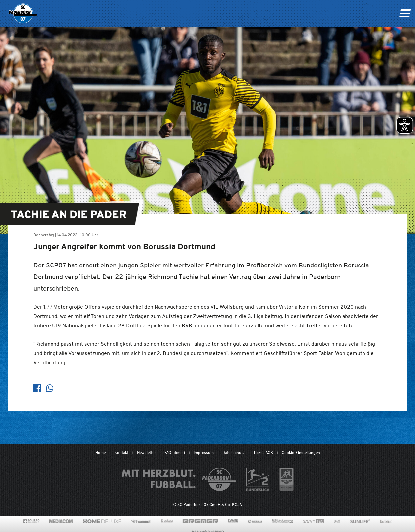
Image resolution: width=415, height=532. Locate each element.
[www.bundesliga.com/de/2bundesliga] (258, 479)
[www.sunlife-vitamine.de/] (360, 521)
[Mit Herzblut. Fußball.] (179, 479)
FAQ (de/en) (175, 453)
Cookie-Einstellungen (301, 453)
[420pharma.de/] (31, 521)
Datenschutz (233, 453)
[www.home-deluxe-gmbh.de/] (102, 521)
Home (101, 453)
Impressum (204, 453)
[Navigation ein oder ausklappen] (405, 13)
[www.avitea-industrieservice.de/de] (167, 521)
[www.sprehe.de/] (337, 521)
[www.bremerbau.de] (201, 521)
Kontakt (121, 453)
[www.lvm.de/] (233, 521)
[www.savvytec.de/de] (314, 521)
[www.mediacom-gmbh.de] (61, 521)
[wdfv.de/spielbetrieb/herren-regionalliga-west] (287, 479)
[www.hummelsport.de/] (141, 521)
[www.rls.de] (283, 521)
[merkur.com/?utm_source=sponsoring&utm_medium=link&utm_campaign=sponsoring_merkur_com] (255, 521)
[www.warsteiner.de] (386, 521)
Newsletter (146, 453)
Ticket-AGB (263, 453)
